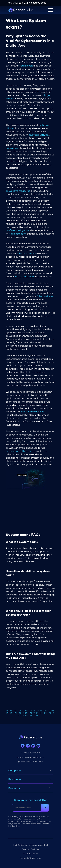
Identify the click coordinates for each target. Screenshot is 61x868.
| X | (46, 713)
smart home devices (32, 412)
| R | (23, 713)
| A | (8, 710)
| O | (12, 713)
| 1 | (19, 716)
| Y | (49, 713)
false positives (45, 296)
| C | (16, 710)
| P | (15, 713)
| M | (53, 710)
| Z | (53, 713)
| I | (38, 710)
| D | (19, 710)
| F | (27, 710)
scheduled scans (26, 254)
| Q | (19, 713)
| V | (38, 713)
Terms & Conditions (31, 858)
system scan (26, 66)
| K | (46, 710)
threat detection (24, 277)
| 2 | (23, 716)
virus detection (18, 234)
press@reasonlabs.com (30, 761)
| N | (8, 713)
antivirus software (39, 135)
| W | (42, 713)
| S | (27, 713)
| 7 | (34, 716)
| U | (34, 713)
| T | (30, 713)
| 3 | (27, 716)
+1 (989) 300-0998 (37, 3)
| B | (12, 710)
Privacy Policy (30, 854)
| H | (34, 710)
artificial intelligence (17, 230)
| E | (23, 710)
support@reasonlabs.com (31, 757)
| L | (49, 710)
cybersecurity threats (18, 451)
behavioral (12, 148)
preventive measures (18, 191)
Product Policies (30, 849)
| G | (30, 710)
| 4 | (30, 716)
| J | (42, 710)
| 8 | (38, 716)
